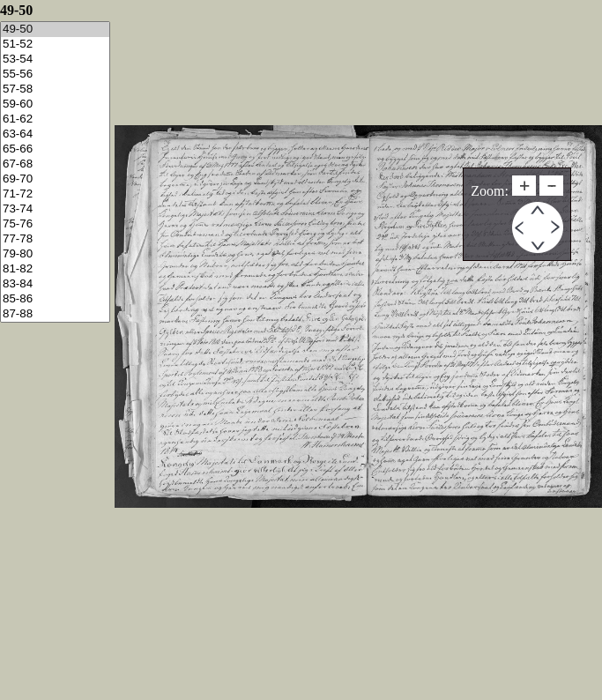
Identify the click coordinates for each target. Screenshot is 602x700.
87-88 (55, 314)
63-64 (55, 134)
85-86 (55, 299)
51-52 (55, 45)
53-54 (55, 60)
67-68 (55, 164)
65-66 (55, 149)
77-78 (55, 239)
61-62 (55, 119)
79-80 (55, 254)
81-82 (55, 269)
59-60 (55, 104)
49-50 (55, 30)
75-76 (55, 224)
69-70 (55, 179)
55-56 (55, 74)
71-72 (55, 194)
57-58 (55, 89)
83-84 (55, 284)
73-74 (55, 209)
